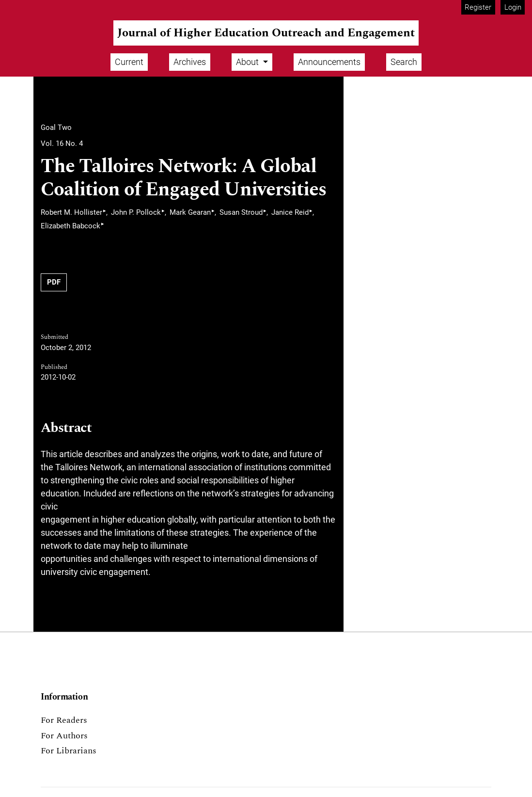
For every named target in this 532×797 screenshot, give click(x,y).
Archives (190, 62)
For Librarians (69, 751)
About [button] (248, 62)
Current (129, 62)
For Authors (64, 736)
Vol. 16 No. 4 (62, 143)
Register (478, 7)
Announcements (329, 62)
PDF (54, 282)
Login (513, 7)
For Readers (64, 720)
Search (404, 62)
